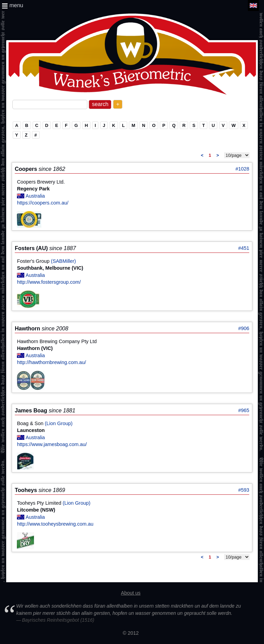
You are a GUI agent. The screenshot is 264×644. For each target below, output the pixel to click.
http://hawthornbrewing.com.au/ (51, 362)
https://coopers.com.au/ (43, 203)
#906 (244, 328)
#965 (244, 410)
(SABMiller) (63, 261)
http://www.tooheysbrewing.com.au (55, 524)
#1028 (242, 169)
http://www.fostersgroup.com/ (49, 282)
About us (131, 593)
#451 (244, 248)
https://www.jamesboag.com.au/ (52, 444)
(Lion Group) (59, 423)
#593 (244, 490)
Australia (35, 196)
